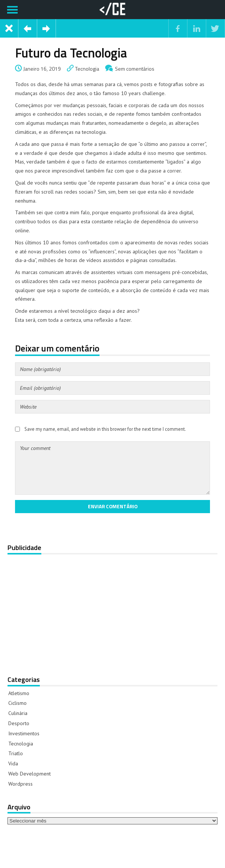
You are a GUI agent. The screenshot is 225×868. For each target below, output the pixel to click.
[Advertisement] (112, 610)
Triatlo (16, 753)
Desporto (19, 723)
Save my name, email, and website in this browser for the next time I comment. (105, 429)
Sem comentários (135, 69)
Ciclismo (17, 703)
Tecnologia (87, 69)
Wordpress (20, 784)
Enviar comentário (113, 506)
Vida (13, 763)
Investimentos (24, 733)
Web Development (29, 774)
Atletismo (19, 693)
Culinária (18, 713)
